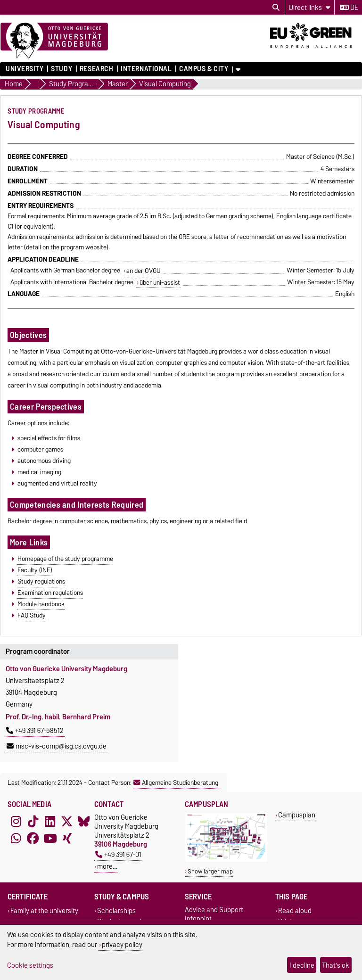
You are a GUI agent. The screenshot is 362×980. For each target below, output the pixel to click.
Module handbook (41, 604)
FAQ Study (32, 615)
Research (96, 69)
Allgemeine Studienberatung (176, 782)
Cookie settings (30, 965)
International (146, 69)
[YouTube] (50, 838)
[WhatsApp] (16, 838)
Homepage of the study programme (65, 559)
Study (62, 69)
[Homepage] (54, 41)
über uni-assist (160, 282)
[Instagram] (16, 821)
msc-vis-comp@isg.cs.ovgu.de (57, 746)
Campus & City (204, 69)
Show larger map (210, 871)
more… (107, 866)
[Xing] (67, 838)
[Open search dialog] (276, 8)
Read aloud (295, 910)
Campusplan (297, 815)
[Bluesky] (84, 821)
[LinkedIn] (50, 821)
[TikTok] (33, 821)
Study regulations (41, 581)
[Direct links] (310, 7)
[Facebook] (33, 838)
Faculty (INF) (35, 570)
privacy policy (122, 944)
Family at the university (44, 910)
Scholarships (116, 910)
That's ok (336, 965)
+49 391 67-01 (118, 854)
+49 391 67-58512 (35, 731)
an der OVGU (144, 271)
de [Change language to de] (349, 8)
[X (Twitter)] (67, 821)
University (25, 69)
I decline (302, 965)
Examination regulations (50, 593)
